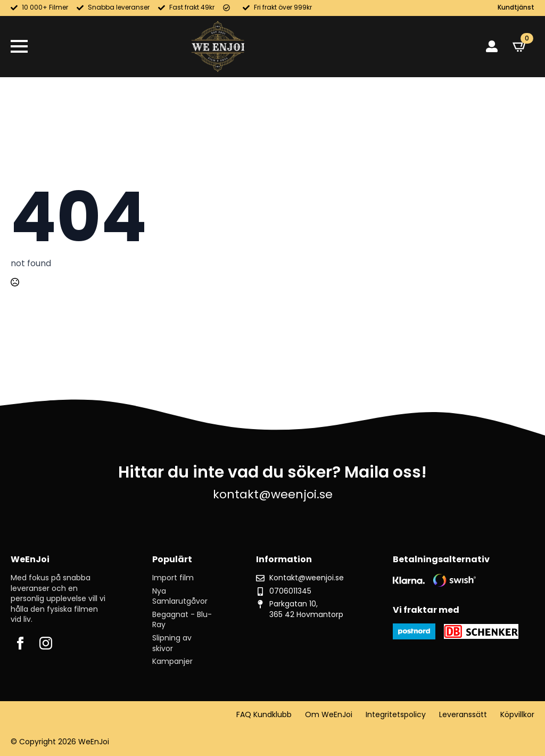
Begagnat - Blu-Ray (182, 620)
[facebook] (20, 643)
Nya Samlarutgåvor (180, 597)
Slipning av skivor (172, 643)
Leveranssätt (463, 715)
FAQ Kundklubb (264, 715)
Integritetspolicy (396, 715)
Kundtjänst (516, 7)
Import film (173, 578)
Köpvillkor (517, 715)
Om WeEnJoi (329, 715)
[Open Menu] (19, 46)
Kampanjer (172, 661)
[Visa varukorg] (520, 46)
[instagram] (46, 643)
